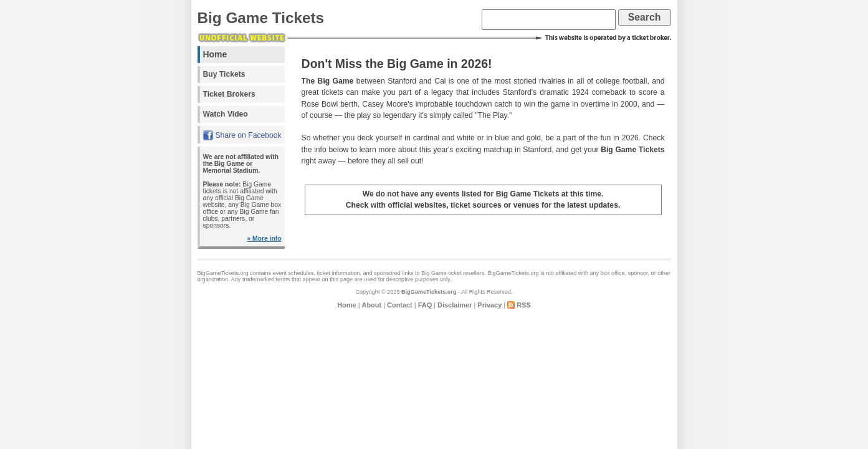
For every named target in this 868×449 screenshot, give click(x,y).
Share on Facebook (249, 135)
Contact (400, 305)
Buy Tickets (224, 74)
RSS (524, 305)
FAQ (425, 305)
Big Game (434, 273)
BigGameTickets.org (429, 292)
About (372, 305)
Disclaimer (455, 305)
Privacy (489, 305)
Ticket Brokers (229, 94)
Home (215, 54)
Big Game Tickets (261, 18)
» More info (264, 239)
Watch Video (226, 114)
